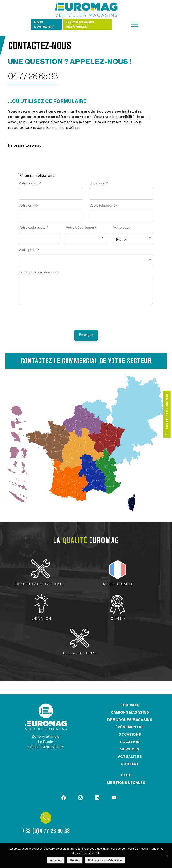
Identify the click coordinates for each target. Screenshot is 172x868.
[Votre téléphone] (121, 216)
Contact (130, 764)
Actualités (130, 757)
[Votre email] (51, 216)
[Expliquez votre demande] (86, 291)
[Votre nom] (121, 194)
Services (130, 749)
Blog (126, 775)
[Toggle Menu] (135, 25)
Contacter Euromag (167, 414)
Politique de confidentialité (105, 860)
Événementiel (130, 727)
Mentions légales (126, 783)
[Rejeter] (166, 856)
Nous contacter (44, 25)
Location (130, 742)
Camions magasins (130, 713)
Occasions (130, 735)
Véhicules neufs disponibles (80, 25)
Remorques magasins (130, 720)
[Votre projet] (86, 261)
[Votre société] (51, 194)
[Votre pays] (133, 238)
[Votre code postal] (39, 238)
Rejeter (75, 860)
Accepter (56, 860)
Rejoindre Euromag (25, 145)
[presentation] (86, 319)
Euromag (130, 705)
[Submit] (86, 335)
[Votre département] (86, 238)
